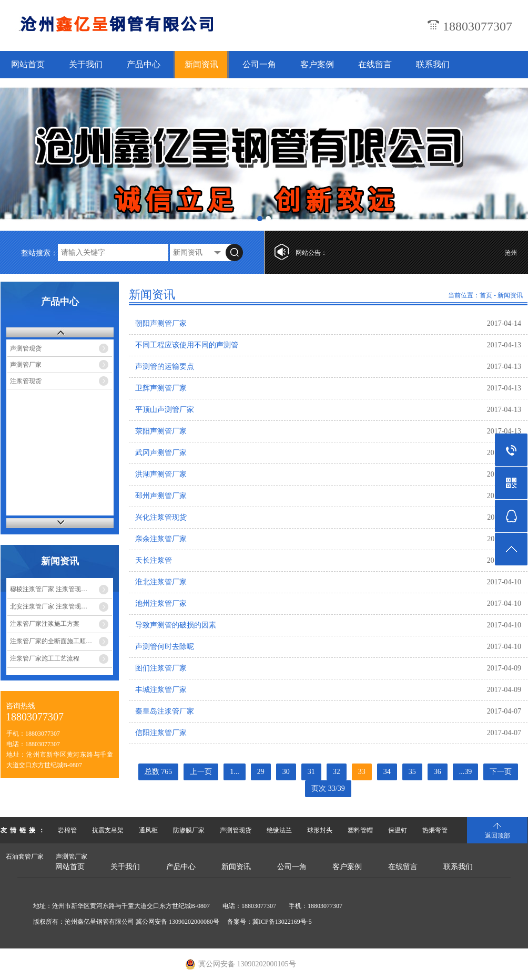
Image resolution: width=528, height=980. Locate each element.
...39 (466, 772)
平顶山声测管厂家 (165, 410)
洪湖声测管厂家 (161, 474)
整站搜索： (39, 253)
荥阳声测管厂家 (161, 431)
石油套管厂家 (25, 857)
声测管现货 (26, 348)
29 (261, 772)
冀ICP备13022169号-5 (282, 922)
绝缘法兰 (279, 830)
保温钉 (398, 830)
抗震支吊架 (108, 830)
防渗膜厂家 (189, 830)
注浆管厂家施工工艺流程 (45, 658)
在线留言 (375, 64)
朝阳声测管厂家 (161, 323)
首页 (486, 295)
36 (438, 772)
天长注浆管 (154, 560)
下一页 (501, 772)
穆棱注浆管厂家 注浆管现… (49, 589)
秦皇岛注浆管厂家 (165, 711)
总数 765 (159, 772)
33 (362, 772)
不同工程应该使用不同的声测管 (187, 345)
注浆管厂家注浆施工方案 (45, 624)
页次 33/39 (328, 788)
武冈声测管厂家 (161, 453)
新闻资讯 (201, 64)
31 (311, 772)
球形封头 (320, 830)
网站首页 (28, 64)
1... (235, 772)
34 (387, 772)
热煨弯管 (435, 830)
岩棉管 (67, 830)
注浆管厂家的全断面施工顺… (51, 641)
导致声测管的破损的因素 (176, 625)
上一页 (201, 772)
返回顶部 (497, 835)
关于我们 (86, 64)
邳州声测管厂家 (161, 496)
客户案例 (317, 64)
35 (412, 772)
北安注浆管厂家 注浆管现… (49, 606)
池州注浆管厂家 (161, 604)
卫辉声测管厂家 (161, 388)
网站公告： (311, 253)
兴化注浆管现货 (161, 517)
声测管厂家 (26, 365)
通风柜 (148, 830)
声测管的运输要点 (165, 367)
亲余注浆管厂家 (161, 539)
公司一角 (259, 64)
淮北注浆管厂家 (161, 582)
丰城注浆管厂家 (161, 690)
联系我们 (433, 64)
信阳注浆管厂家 (161, 733)
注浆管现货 (26, 381)
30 (286, 772)
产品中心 (144, 64)
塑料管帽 (360, 830)
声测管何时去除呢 (165, 647)
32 (337, 772)
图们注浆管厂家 (161, 668)
